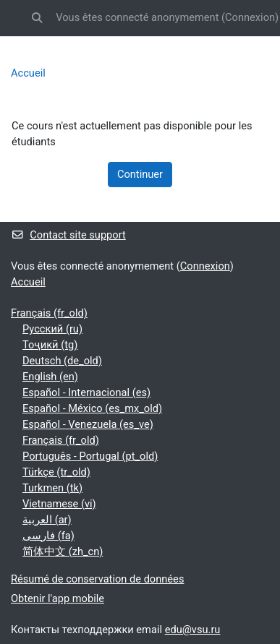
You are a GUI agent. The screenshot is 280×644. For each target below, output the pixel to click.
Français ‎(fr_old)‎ (49, 313)
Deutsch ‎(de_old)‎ (62, 361)
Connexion (250, 17)
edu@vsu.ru (193, 630)
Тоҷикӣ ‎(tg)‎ (50, 345)
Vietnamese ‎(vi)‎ (59, 504)
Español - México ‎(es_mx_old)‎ (92, 408)
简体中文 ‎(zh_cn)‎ (63, 551)
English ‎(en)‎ (50, 377)
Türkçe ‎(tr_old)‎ (56, 472)
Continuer (140, 174)
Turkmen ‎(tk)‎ (52, 488)
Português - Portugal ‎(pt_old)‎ (90, 456)
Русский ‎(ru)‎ (52, 329)
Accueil (28, 73)
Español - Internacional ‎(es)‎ (86, 392)
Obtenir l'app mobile (58, 598)
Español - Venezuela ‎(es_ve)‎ (88, 424)
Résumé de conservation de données (97, 579)
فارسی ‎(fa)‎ (48, 536)
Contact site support (68, 235)
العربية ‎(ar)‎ (47, 520)
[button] (37, 18)
